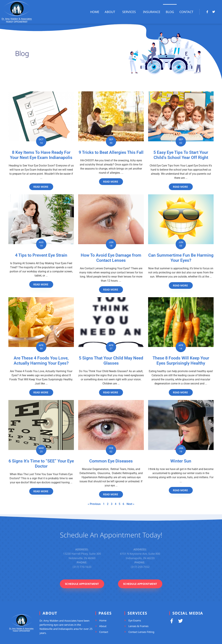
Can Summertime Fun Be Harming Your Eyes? (181, 258)
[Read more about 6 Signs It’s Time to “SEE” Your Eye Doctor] (41, 491)
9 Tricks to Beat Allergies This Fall (111, 152)
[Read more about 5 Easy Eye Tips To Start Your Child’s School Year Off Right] (181, 187)
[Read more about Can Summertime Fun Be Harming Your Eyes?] (181, 285)
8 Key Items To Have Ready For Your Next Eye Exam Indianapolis (41, 155)
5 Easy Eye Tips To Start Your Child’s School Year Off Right (181, 155)
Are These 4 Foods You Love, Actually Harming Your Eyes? (41, 361)
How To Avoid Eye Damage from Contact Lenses (111, 258)
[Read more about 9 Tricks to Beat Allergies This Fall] (111, 182)
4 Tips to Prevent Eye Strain (41, 255)
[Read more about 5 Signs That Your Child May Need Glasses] (111, 392)
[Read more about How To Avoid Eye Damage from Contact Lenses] (111, 290)
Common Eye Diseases (111, 461)
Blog (170, 12)
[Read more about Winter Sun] (181, 490)
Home (95, 12)
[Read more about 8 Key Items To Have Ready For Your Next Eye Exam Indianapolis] (41, 187)
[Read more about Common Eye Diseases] (111, 494)
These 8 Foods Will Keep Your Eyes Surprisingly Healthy (181, 361)
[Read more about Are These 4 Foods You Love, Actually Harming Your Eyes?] (41, 392)
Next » (130, 504)
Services (130, 12)
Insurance (152, 12)
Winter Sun (181, 461)
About (111, 12)
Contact (186, 12)
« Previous (94, 504)
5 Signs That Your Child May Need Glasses (111, 361)
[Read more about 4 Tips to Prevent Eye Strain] (41, 284)
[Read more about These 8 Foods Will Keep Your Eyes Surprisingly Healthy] (181, 392)
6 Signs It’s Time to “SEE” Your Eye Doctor (41, 464)
